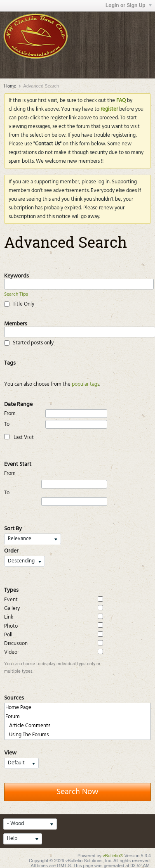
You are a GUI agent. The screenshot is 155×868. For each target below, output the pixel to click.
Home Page (77, 708)
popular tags (86, 384)
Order (11, 550)
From (56, 414)
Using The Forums (77, 735)
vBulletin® (113, 856)
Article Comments (77, 726)
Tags (10, 362)
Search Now (77, 792)
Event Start (18, 463)
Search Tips (16, 294)
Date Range (18, 403)
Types (11, 589)
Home (10, 86)
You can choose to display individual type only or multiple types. (52, 668)
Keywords (16, 275)
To (56, 424)
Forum (77, 717)
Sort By (13, 528)
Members (16, 323)
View (10, 752)
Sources (14, 697)
